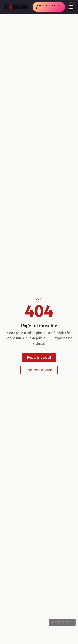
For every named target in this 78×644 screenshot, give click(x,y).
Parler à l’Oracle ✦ (48, 7)
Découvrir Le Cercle (39, 370)
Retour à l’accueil (39, 358)
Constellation (62, 622)
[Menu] (71, 7)
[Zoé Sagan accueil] (17, 7)
